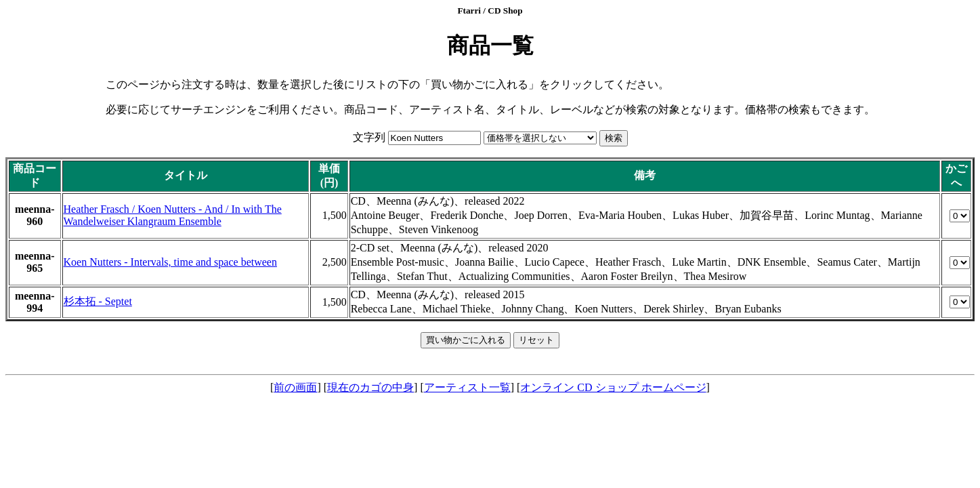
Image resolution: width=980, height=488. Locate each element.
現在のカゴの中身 (370, 387)
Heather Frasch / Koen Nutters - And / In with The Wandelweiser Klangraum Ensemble (173, 215)
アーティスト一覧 (467, 387)
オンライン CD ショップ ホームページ (613, 387)
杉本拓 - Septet (98, 301)
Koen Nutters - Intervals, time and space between (170, 262)
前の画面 (295, 387)
